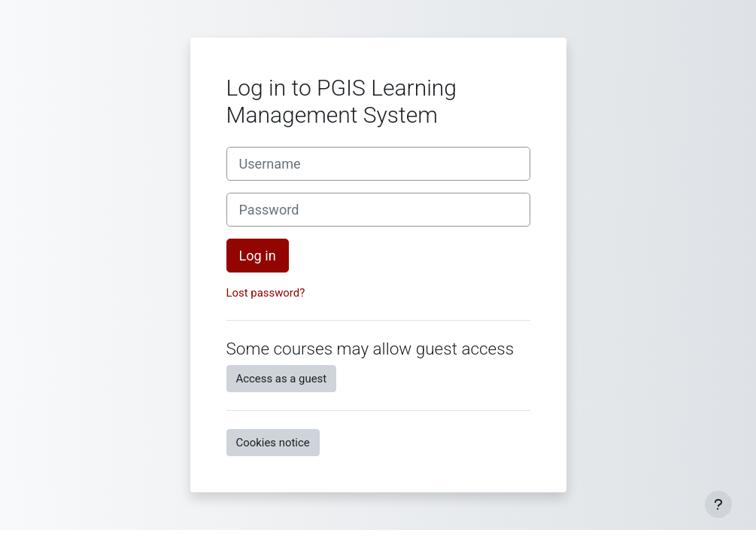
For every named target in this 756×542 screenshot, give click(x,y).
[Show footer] (718, 504)
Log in (258, 256)
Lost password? (266, 293)
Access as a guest (282, 379)
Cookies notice (273, 443)
